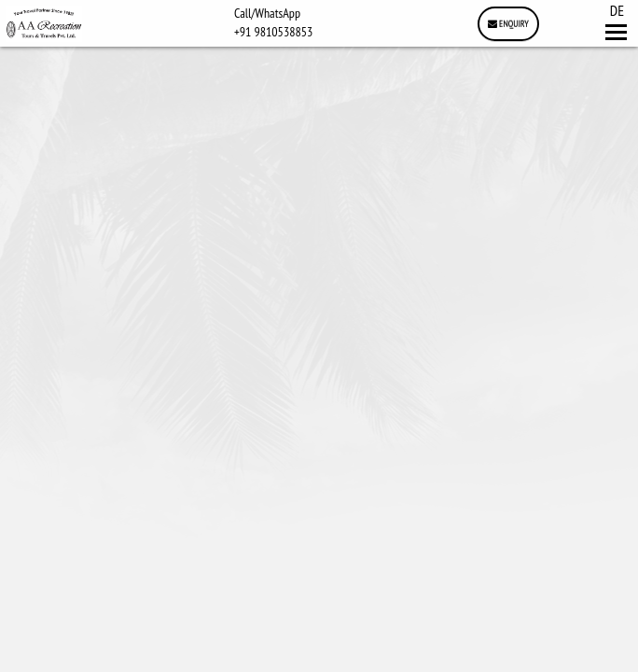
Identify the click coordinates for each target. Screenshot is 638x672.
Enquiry (508, 24)
